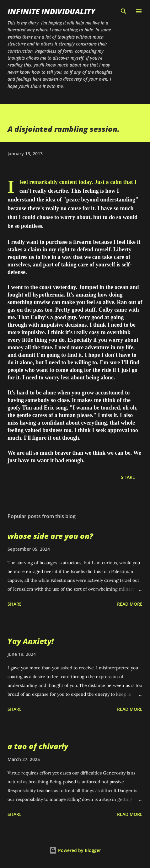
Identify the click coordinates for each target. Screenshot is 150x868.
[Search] (124, 11)
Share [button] (128, 477)
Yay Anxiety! (31, 641)
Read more (130, 604)
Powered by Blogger (75, 850)
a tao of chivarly (38, 746)
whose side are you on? (50, 536)
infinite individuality (51, 11)
